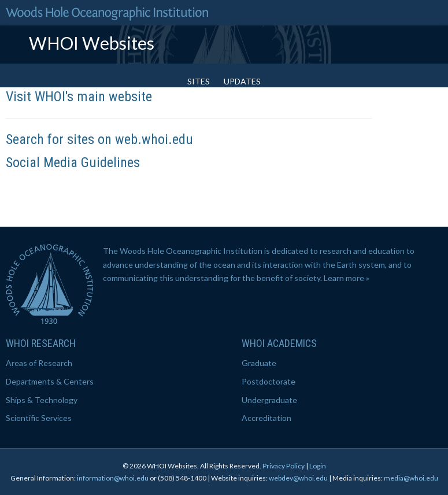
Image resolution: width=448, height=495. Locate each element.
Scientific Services (39, 418)
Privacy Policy (284, 466)
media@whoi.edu (411, 478)
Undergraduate (269, 400)
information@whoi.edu (113, 478)
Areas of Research (39, 363)
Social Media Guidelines (73, 162)
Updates (242, 81)
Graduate (259, 363)
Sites (199, 81)
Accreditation (266, 418)
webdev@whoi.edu (298, 478)
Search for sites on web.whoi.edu (99, 139)
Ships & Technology (42, 400)
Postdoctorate (269, 381)
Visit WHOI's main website (79, 97)
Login (318, 466)
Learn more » (347, 278)
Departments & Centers (50, 381)
